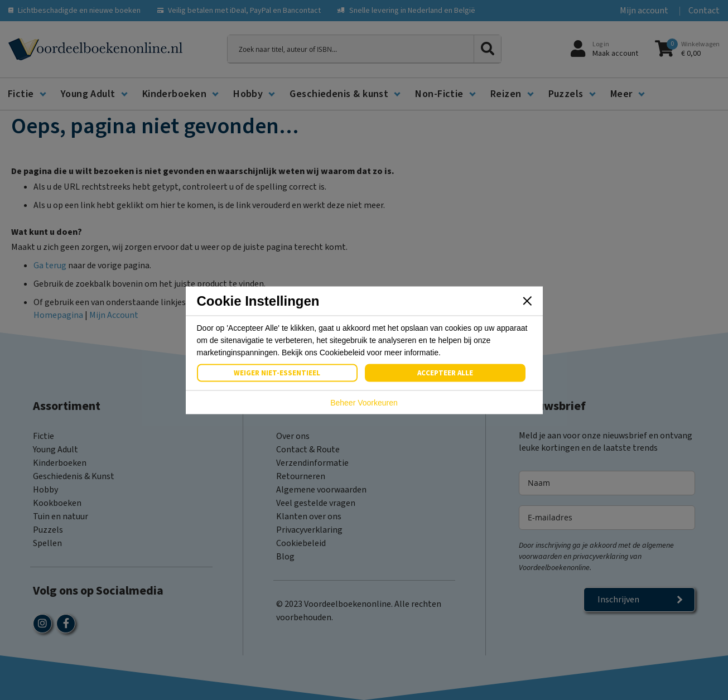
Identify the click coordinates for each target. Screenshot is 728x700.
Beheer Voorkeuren (364, 402)
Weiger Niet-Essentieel (277, 373)
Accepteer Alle (445, 373)
